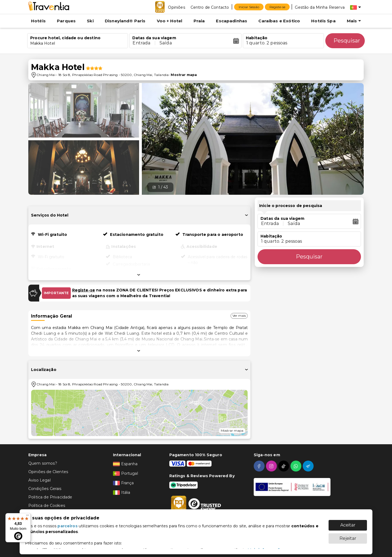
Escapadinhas (232, 21)
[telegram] (309, 466)
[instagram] (272, 466)
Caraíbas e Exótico (279, 21)
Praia (199, 21)
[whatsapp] (297, 466)
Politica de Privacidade (50, 497)
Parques (66, 21)
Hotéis (38, 21)
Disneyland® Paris (125, 21)
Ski (90, 21)
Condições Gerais (45, 489)
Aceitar (348, 522)
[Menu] (27, 516)
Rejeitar (348, 536)
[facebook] (260, 466)
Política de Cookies (47, 506)
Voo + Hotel (170, 21)
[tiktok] (284, 466)
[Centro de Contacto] (210, 7)
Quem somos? (43, 463)
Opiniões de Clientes (48, 472)
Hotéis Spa (323, 21)
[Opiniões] (176, 7)
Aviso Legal (39, 480)
